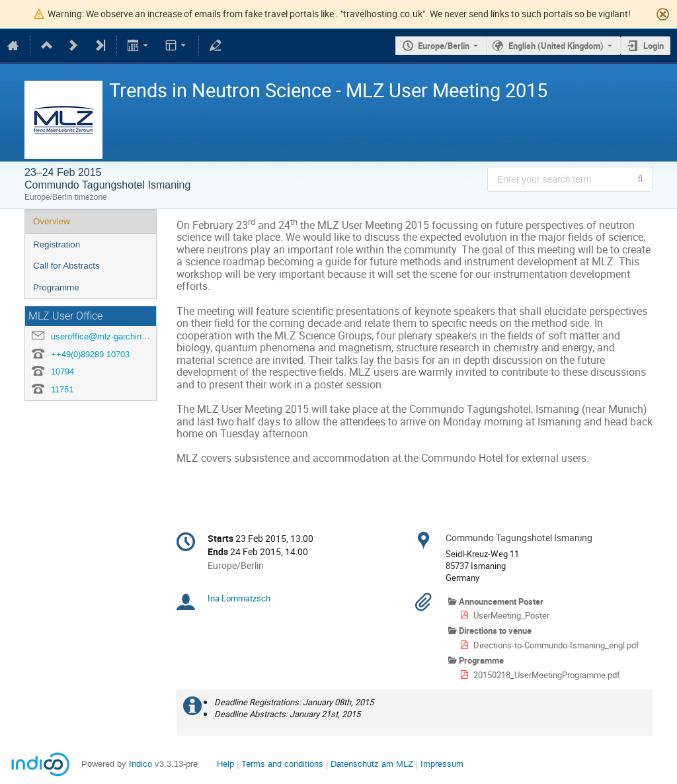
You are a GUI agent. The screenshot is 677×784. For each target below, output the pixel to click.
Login (654, 46)
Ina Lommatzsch (239, 598)
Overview (52, 221)
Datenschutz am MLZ (372, 764)
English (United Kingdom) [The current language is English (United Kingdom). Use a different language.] (556, 46)
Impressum (442, 764)
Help (225, 764)
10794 (62, 371)
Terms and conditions (282, 764)
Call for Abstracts (66, 266)
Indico (140, 764)
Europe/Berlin (444, 46)
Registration (57, 244)
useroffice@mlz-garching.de (104, 336)
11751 (62, 389)
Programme (56, 287)
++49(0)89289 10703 (90, 354)
